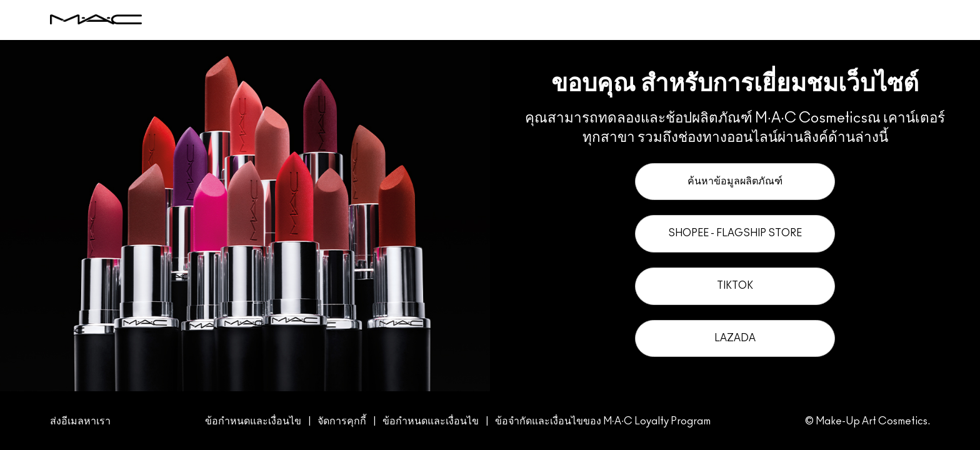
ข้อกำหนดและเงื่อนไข (253, 421)
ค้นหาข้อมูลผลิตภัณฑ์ (735, 181)
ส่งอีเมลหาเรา (80, 421)
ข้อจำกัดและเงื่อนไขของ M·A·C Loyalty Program (603, 421)
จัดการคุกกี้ (343, 421)
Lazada (735, 338)
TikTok (735, 286)
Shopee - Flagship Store (735, 233)
